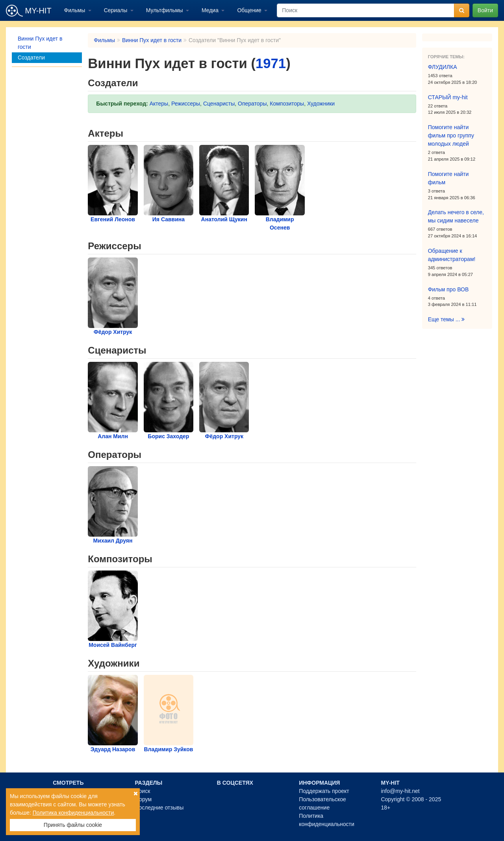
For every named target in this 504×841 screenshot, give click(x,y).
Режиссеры (186, 104)
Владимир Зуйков (168, 749)
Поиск (142, 791)
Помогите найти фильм (448, 178)
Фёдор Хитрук (113, 332)
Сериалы (116, 10)
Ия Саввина (169, 219)
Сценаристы (219, 104)
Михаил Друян (113, 541)
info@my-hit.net (400, 791)
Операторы (252, 104)
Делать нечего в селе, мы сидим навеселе (456, 216)
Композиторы (287, 104)
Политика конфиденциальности (73, 813)
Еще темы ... (447, 319)
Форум (143, 799)
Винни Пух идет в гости (40, 43)
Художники (321, 104)
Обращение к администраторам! (452, 255)
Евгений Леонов (113, 219)
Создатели (31, 57)
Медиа (211, 10)
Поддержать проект (324, 791)
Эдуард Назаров (113, 749)
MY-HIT (29, 11)
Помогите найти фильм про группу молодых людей (451, 135)
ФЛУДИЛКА (443, 67)
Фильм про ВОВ (448, 289)
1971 (271, 63)
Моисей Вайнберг (113, 645)
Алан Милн (113, 436)
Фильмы (76, 10)
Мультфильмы (165, 10)
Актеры (159, 104)
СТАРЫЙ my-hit (448, 97)
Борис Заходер (168, 436)
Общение (250, 10)
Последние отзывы (159, 808)
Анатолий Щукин (224, 219)
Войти (485, 10)
